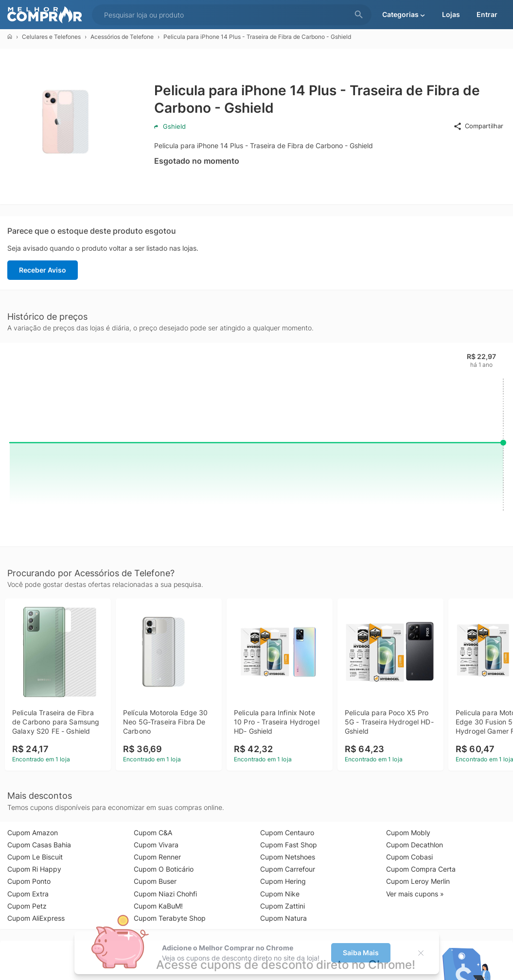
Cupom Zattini (283, 906)
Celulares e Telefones (51, 37)
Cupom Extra (28, 894)
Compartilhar (478, 126)
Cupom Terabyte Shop (170, 918)
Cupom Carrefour (288, 869)
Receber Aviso (43, 270)
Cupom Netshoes (288, 857)
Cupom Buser (155, 881)
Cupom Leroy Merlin (418, 881)
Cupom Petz (27, 906)
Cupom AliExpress (36, 918)
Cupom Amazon (33, 833)
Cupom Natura (283, 918)
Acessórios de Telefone (122, 37)
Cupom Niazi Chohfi (165, 894)
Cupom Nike (280, 894)
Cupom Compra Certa (421, 869)
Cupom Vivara (156, 845)
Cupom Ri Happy (34, 869)
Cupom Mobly (408, 833)
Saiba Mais (361, 953)
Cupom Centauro (287, 833)
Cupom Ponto (29, 881)
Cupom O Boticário (164, 869)
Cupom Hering (283, 881)
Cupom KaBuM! (158, 906)
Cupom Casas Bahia (39, 845)
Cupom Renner (157, 857)
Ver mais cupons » (415, 894)
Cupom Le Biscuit (35, 857)
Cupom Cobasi (409, 857)
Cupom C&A (153, 833)
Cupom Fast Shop (289, 845)
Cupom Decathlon (415, 845)
